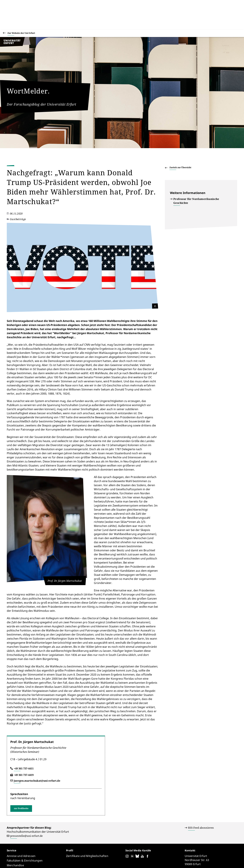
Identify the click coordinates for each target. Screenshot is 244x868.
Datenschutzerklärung (196, 861)
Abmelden (231, 861)
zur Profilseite (21, 764)
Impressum (217, 861)
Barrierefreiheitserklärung (166, 861)
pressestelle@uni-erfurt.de (26, 791)
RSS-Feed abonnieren (201, 783)
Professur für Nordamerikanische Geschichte (196, 201)
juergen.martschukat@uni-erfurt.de (37, 736)
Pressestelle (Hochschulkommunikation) (64, 855)
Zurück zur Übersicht (180, 167)
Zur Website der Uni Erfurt (21, 34)
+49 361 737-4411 (24, 724)
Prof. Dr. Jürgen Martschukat (32, 697)
